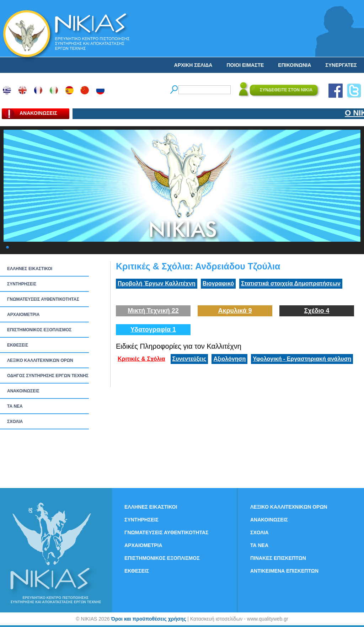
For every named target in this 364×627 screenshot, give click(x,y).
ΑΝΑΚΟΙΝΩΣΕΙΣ (23, 391)
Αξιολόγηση (229, 359)
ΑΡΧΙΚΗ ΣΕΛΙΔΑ (193, 65)
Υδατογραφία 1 (153, 329)
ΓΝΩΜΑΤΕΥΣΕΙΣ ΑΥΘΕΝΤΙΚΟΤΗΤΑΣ (43, 299)
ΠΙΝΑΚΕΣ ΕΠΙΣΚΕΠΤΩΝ (278, 558)
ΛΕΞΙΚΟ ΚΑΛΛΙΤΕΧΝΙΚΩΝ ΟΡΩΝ (40, 360)
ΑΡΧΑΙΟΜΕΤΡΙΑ (23, 315)
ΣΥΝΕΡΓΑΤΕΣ (341, 65)
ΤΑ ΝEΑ (15, 406)
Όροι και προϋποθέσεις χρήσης (148, 619)
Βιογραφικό (218, 283)
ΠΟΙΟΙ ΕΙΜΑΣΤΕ (245, 65)
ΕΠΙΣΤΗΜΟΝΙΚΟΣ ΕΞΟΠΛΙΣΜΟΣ (39, 330)
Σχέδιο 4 (317, 311)
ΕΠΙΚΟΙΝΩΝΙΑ (295, 65)
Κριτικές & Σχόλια (141, 359)
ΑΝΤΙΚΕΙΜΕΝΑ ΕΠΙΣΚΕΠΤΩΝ (284, 571)
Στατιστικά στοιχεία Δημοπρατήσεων (291, 283)
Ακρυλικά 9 (235, 311)
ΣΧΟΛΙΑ (15, 422)
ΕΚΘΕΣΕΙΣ (18, 345)
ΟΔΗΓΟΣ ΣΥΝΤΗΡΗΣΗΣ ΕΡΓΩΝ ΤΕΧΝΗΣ (48, 376)
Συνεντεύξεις (189, 359)
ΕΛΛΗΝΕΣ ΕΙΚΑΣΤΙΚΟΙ (30, 269)
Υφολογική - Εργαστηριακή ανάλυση (302, 359)
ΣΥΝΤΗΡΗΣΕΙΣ (22, 284)
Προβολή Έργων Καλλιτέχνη (157, 283)
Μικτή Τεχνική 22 (153, 311)
